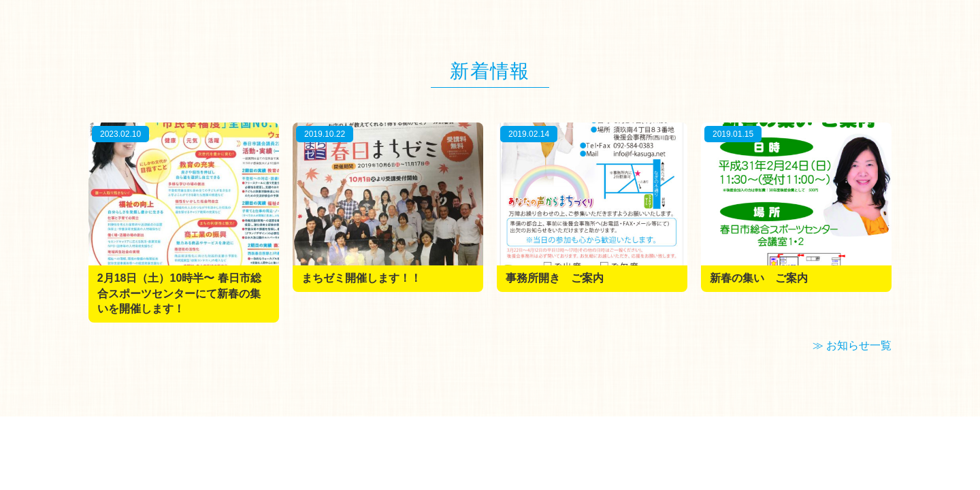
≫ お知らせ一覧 (852, 345)
